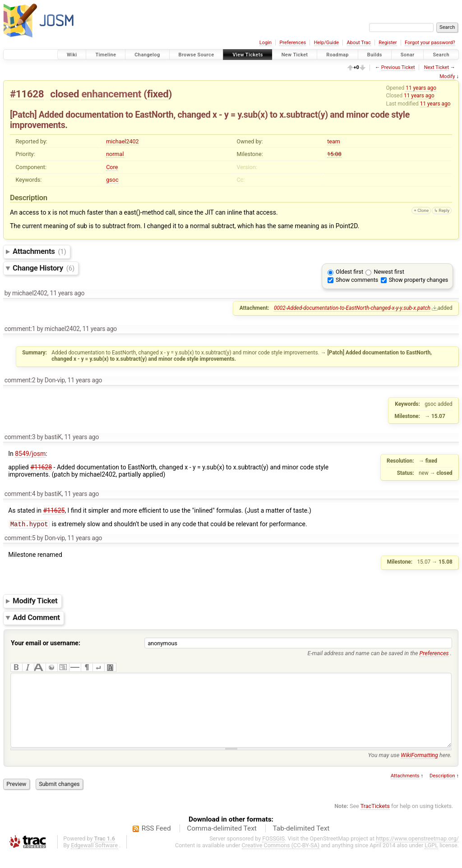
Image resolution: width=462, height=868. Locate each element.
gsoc (112, 180)
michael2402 (122, 141)
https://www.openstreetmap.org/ (417, 853)
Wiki (72, 55)
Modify (447, 76)
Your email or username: (46, 644)
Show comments (357, 280)
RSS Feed (156, 843)
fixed (158, 94)
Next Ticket (437, 67)
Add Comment (36, 619)
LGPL (431, 860)
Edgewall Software (94, 860)
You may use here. (410, 769)
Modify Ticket (35, 602)
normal (115, 154)
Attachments (39, 251)
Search (441, 55)
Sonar (408, 55)
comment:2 (20, 380)
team (334, 141)
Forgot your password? (430, 43)
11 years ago (421, 88)
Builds (375, 55)
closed (65, 94)
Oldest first (349, 272)
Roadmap (337, 55)
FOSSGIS (273, 853)
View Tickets (247, 55)
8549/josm (30, 454)
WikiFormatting (419, 769)
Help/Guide (326, 43)
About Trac (359, 43)
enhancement (111, 94)
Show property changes (419, 280)
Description (442, 790)
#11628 (27, 94)
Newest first (389, 272)
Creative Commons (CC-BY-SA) (281, 860)
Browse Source (196, 55)
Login (266, 43)
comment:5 (20, 539)
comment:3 (20, 437)
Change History (44, 268)
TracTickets (375, 820)
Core (112, 167)
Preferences (293, 43)
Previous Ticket (398, 67)
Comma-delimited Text (222, 843)
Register (388, 43)
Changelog (147, 55)
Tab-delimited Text (301, 843)
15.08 (334, 154)
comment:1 (20, 329)
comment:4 (20, 494)
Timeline (106, 55)
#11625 (54, 510)
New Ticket (295, 55)
